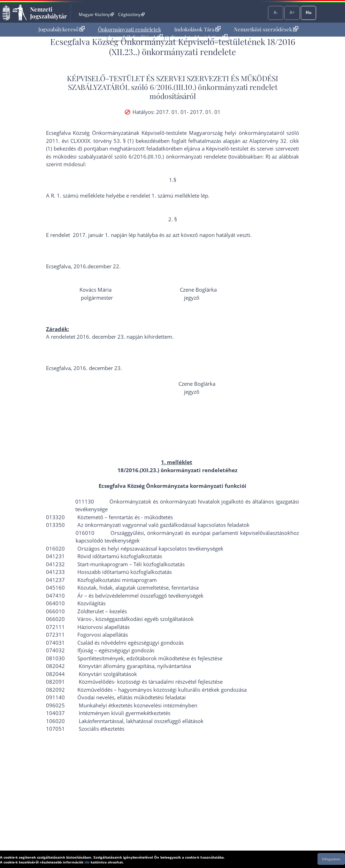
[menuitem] (62, 29)
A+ (292, 12)
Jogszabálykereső (62, 29)
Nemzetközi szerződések (266, 29)
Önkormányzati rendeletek (129, 29)
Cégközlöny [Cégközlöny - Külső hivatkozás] (131, 14)
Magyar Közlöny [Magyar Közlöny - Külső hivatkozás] (96, 14)
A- (276, 12)
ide (87, 862)
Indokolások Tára (197, 29)
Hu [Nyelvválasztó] (309, 12)
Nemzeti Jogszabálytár (48, 13)
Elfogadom (331, 859)
